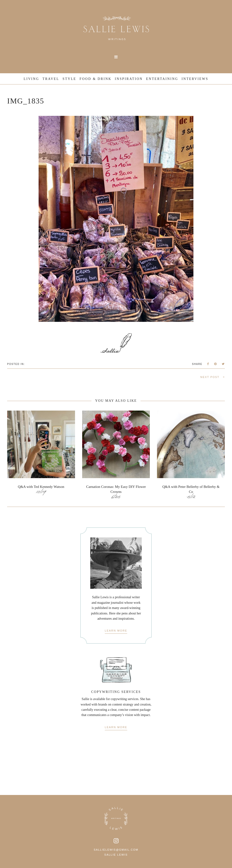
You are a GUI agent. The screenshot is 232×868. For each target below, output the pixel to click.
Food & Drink (96, 79)
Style (70, 79)
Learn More (116, 631)
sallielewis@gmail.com (116, 850)
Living (31, 79)
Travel (51, 79)
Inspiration (129, 79)
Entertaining (162, 79)
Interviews (195, 79)
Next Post (213, 377)
